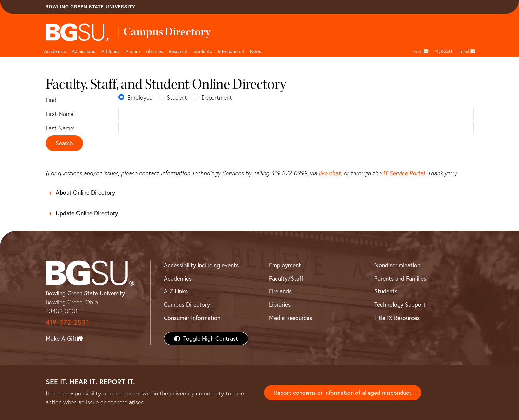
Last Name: (60, 128)
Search (64, 143)
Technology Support (400, 305)
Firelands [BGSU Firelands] (280, 291)
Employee (140, 98)
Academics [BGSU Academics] (178, 278)
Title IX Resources (397, 318)
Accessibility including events (201, 265)
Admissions (84, 51)
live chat (330, 173)
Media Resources (291, 318)
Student (177, 98)
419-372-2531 (68, 322)
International (231, 51)
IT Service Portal (404, 173)
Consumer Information (192, 318)
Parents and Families (400, 278)
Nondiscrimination (397, 265)
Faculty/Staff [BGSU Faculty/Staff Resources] (286, 278)
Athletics (110, 51)
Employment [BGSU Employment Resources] (285, 265)
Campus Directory (187, 305)
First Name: (60, 114)
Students (203, 51)
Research (178, 51)
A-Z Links (176, 291)
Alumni (133, 51)
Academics (55, 51)
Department (217, 98)
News (256, 51)
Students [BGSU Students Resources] (386, 291)
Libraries (154, 51)
